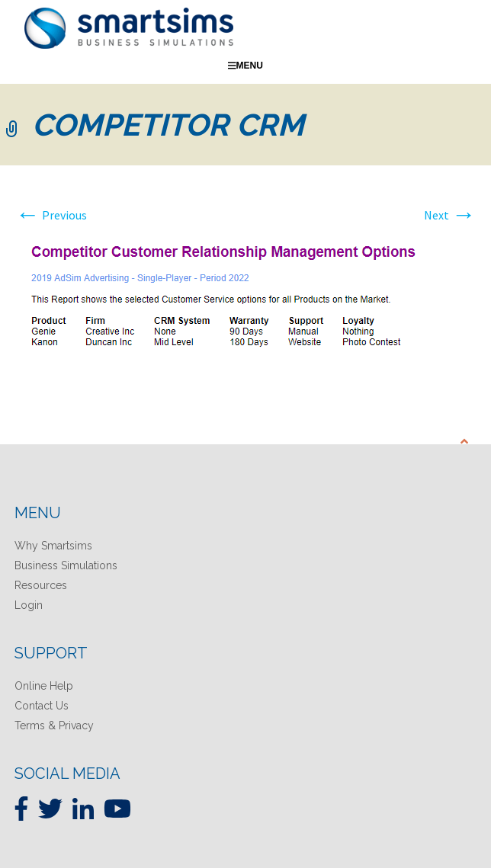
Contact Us (42, 706)
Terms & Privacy (54, 725)
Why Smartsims (53, 546)
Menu (245, 66)
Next (450, 215)
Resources (41, 585)
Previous (51, 215)
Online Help (44, 686)
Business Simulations (66, 565)
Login (29, 605)
